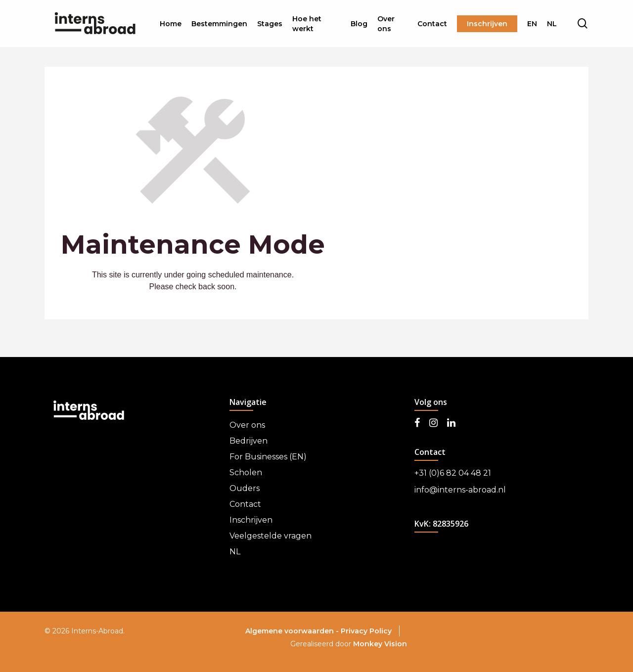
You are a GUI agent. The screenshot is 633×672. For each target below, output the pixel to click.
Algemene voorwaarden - (293, 631)
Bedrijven (249, 441)
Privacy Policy (366, 631)
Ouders (245, 488)
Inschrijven (251, 520)
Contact (245, 504)
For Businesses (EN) (268, 457)
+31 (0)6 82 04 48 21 (453, 473)
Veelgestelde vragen (271, 536)
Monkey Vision (380, 644)
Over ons (247, 425)
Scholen (246, 472)
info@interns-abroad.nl (460, 490)
